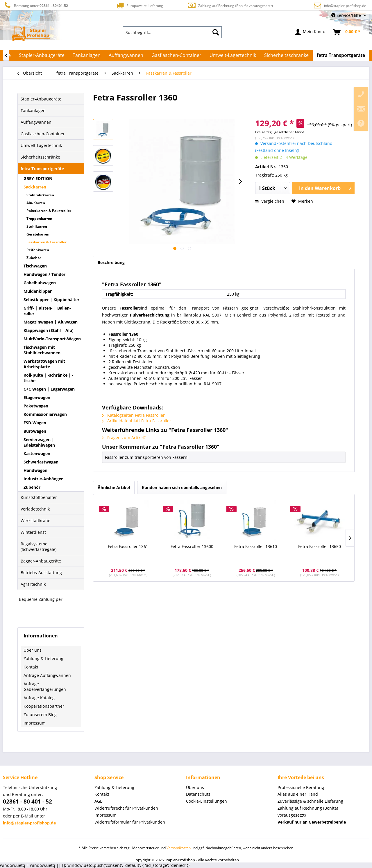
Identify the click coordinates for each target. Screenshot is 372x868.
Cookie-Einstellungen (206, 801)
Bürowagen (35, 431)
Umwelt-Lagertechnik (41, 145)
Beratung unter (35, 5)
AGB (99, 801)
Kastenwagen (37, 453)
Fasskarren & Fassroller (46, 242)
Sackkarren (35, 187)
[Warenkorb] (347, 32)
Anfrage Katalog (39, 698)
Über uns (33, 650)
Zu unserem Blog (40, 715)
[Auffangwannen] (126, 55)
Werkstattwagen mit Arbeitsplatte (44, 364)
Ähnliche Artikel (114, 487)
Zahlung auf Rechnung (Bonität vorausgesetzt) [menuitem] (308, 812)
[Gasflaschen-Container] (176, 55)
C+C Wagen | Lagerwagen (49, 389)
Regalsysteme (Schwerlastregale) (39, 547)
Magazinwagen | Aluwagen (51, 322)
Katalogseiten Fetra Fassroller (133, 415)
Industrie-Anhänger (43, 479)
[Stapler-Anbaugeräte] (42, 55)
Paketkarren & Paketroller (49, 211)
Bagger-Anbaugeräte (41, 561)
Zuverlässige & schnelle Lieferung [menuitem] (310, 801)
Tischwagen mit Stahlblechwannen (42, 350)
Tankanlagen (33, 110)
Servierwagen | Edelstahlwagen (39, 442)
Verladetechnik (35, 509)
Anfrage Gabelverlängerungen (45, 687)
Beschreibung (111, 262)
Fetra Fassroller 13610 (256, 546)
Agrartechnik (33, 584)
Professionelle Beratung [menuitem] (301, 787)
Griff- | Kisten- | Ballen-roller (47, 311)
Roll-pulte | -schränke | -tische (49, 378)
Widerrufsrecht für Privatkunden (126, 808)
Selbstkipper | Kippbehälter (51, 300)
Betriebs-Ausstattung (41, 573)
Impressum (35, 723)
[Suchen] (216, 32)
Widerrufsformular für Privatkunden (130, 822)
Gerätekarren (38, 234)
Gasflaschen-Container (43, 134)
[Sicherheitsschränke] (286, 55)
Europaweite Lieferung (139, 5)
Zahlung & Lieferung (43, 658)
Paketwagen (36, 406)
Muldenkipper (38, 291)
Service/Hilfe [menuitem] (347, 15)
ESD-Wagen (35, 423)
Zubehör (34, 258)
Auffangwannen (36, 122)
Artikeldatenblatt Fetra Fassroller (137, 421)
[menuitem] (172, 32)
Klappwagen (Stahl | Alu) (49, 330)
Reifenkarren (38, 250)
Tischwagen (35, 266)
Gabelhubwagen (40, 283)
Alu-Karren (36, 203)
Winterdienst (33, 532)
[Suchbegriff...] (172, 32)
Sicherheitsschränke (40, 157)
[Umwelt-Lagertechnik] (233, 55)
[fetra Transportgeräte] (341, 55)
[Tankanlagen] (87, 55)
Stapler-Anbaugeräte (41, 99)
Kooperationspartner (44, 706)
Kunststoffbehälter (39, 497)
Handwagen (35, 470)
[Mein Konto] (310, 32)
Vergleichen (270, 201)
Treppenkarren (39, 219)
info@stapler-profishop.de (345, 6)
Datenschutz (198, 794)
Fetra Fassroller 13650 (320, 546)
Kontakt (31, 667)
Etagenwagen (37, 397)
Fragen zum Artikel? (124, 437)
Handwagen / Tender (44, 274)
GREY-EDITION (38, 178)
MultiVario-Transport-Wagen (52, 339)
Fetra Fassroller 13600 (192, 546)
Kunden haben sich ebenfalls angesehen (182, 487)
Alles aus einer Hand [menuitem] (298, 794)
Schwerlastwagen (41, 462)
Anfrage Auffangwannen (47, 675)
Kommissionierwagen (45, 414)
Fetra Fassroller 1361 (128, 546)
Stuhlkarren (37, 226)
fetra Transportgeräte (42, 169)
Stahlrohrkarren (40, 195)
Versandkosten (179, 848)
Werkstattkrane (35, 521)
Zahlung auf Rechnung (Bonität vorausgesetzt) (230, 5)
